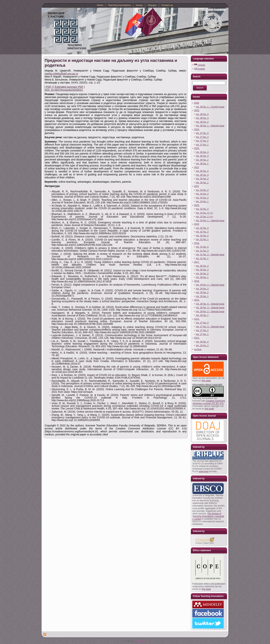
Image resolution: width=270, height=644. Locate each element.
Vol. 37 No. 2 (202, 141)
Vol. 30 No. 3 (202, 270)
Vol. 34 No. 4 (202, 190)
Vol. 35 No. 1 (202, 183)
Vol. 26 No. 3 (202, 346)
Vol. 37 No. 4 (202, 133)
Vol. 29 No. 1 (202, 296)
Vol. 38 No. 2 (202, 122)
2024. (197, 129)
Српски (200, 65)
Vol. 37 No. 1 (202, 145)
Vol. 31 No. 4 (202, 247)
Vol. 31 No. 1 (202, 258)
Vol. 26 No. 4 (202, 342)
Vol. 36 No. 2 (202, 160)
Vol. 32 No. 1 (202, 239)
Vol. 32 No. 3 (202, 232)
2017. (197, 262)
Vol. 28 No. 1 (202, 315)
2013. (197, 338)
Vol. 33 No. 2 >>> (204, 217)
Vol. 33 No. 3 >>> (204, 213)
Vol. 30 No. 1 (202, 277)
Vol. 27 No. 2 (202, 330)
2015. (197, 300)
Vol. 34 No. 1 (202, 202)
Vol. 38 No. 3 (202, 118)
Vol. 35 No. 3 (202, 175)
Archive (198, 349)
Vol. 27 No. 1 (202, 334)
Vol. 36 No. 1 (202, 164)
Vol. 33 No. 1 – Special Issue (210, 221)
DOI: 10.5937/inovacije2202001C (64, 90)
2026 (197, 103)
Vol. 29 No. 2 (202, 292)
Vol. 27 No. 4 (202, 323)
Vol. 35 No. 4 (202, 171)
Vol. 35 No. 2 (202, 179)
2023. (197, 148)
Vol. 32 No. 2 (202, 236)
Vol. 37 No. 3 (202, 137)
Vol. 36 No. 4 (202, 152)
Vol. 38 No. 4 (202, 114)
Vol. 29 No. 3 (202, 289)
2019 (197, 224)
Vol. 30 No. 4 (202, 266)
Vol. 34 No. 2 (202, 198)
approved (204, 471)
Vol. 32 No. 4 (202, 228)
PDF (49, 87)
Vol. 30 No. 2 (202, 274)
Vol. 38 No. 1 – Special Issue (210, 126)
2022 (197, 167)
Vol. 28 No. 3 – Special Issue (210, 308)
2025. (197, 110)
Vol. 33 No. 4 (202, 209)
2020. (197, 205)
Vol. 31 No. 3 (202, 251)
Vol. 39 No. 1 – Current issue (210, 107)
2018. (197, 243)
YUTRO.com (140, 641)
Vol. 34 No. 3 (202, 194)
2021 (197, 186)
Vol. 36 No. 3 (202, 156)
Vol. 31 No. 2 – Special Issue (210, 255)
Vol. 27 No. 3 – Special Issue (210, 327)
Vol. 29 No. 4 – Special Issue (210, 285)
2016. (197, 281)
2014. (197, 319)
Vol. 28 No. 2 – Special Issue (210, 312)
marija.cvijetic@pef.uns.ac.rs (61, 74)
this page (206, 381)
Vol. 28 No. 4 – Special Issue (210, 304)
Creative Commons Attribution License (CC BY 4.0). (209, 402)
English (200, 69)
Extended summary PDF (69, 87)
